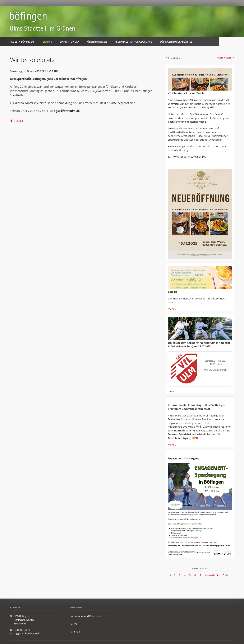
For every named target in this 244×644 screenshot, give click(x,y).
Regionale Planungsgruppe (133, 42)
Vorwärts (210, 575)
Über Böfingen (97, 42)
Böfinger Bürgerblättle (176, 42)
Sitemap (75, 632)
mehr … (172, 309)
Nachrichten (224, 58)
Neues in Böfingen (22, 42)
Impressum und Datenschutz (87, 616)
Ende (225, 575)
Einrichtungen (70, 42)
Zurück (18, 121)
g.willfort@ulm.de (68, 111)
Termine (47, 42)
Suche (74, 624)
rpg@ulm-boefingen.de (27, 633)
